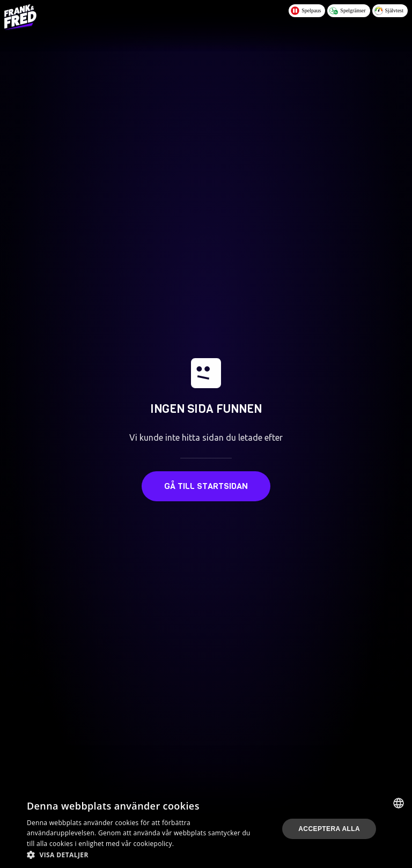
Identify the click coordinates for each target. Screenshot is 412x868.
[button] (142, 855)
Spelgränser (347, 11)
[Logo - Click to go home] (20, 17)
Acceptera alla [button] (329, 829)
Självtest (389, 11)
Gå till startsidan (206, 486)
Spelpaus (306, 11)
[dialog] (206, 829)
